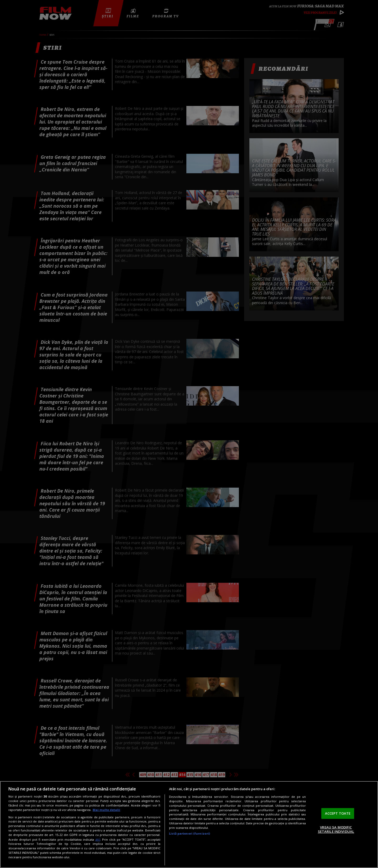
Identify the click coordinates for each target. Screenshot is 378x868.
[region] (189, 824)
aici (98, 839)
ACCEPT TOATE (338, 813)
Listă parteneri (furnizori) (190, 833)
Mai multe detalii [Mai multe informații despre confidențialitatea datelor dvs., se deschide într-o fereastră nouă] (106, 810)
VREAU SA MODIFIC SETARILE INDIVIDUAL (336, 829)
